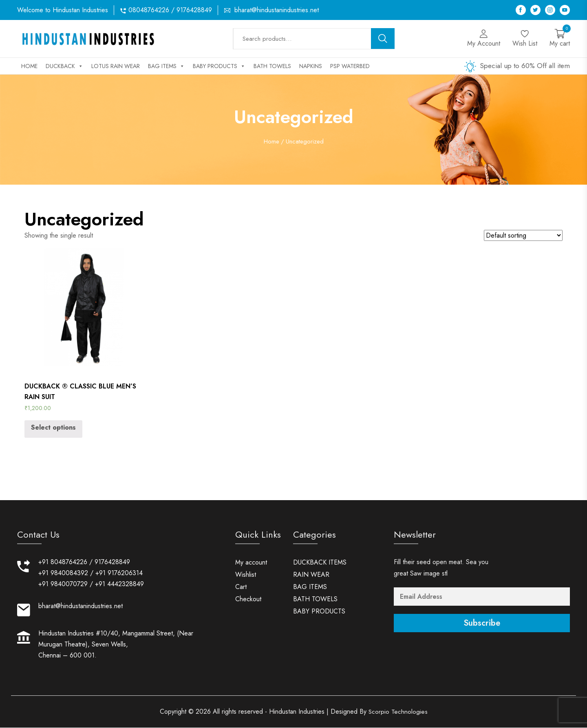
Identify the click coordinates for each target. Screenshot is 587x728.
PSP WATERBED (350, 66)
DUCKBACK (64, 66)
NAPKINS (311, 66)
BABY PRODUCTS (219, 66)
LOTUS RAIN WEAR (116, 66)
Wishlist (246, 575)
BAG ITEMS (166, 66)
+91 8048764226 (63, 563)
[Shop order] (523, 235)
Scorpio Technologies (398, 712)
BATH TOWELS (272, 66)
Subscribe (482, 624)
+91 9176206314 (119, 574)
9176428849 (112, 563)
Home (29, 66)
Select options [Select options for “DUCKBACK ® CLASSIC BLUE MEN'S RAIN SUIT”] (53, 427)
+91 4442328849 (119, 585)
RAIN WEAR (311, 575)
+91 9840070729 (63, 585)
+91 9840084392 (63, 574)
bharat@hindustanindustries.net (277, 10)
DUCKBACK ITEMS (320, 563)
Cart (241, 588)
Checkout (248, 600)
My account (251, 563)
